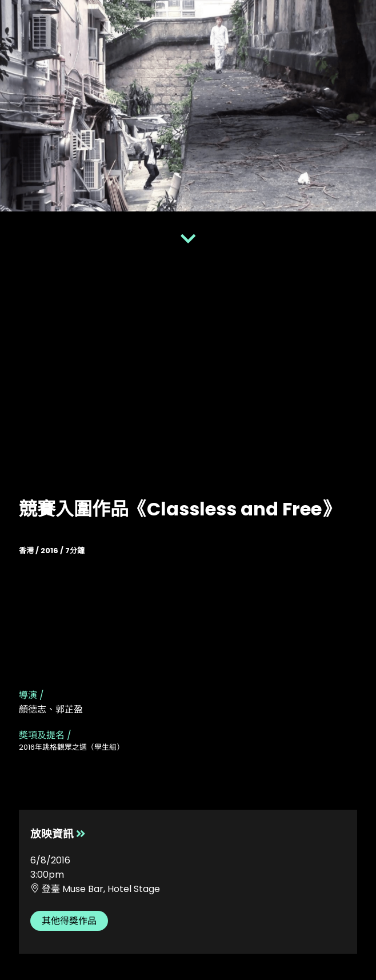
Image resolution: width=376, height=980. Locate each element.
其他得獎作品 (69, 921)
